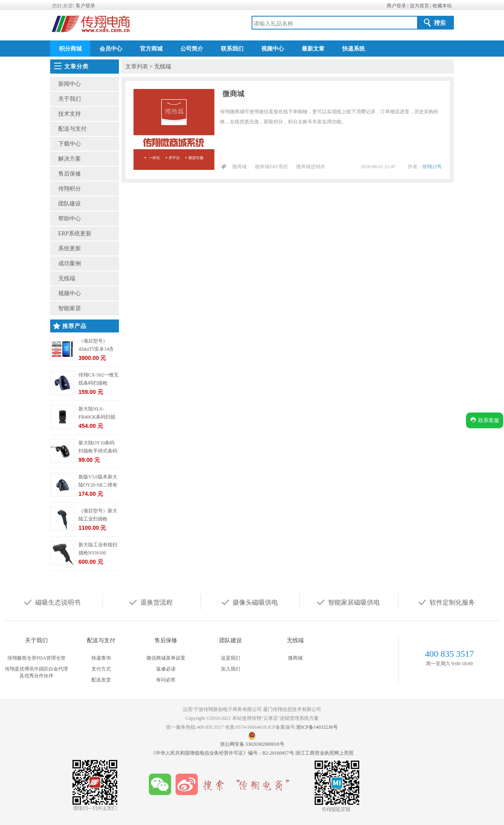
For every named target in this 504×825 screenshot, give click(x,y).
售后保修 (70, 174)
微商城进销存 (311, 167)
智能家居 (70, 308)
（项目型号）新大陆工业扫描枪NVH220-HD (98, 519)
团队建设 (70, 204)
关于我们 (70, 99)
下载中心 (70, 144)
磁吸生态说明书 (52, 602)
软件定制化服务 (446, 602)
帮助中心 (70, 219)
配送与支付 (72, 129)
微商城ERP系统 (271, 167)
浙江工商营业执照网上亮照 (324, 753)
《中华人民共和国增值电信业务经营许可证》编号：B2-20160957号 (223, 753)
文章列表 (137, 67)
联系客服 (485, 420)
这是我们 (231, 658)
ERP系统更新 (75, 234)
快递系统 (354, 49)
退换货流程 (150, 602)
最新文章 (313, 49)
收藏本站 (442, 6)
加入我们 (231, 669)
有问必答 (166, 680)
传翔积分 (70, 189)
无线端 (67, 278)
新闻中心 (70, 84)
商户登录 (396, 6)
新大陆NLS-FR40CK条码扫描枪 (97, 417)
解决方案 (70, 159)
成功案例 (70, 263)
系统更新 (70, 249)
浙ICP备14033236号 (317, 727)
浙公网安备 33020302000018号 (252, 744)
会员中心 (111, 49)
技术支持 (70, 114)
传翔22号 (432, 167)
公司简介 (192, 49)
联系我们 (232, 49)
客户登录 (85, 6)
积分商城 (70, 49)
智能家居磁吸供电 (348, 602)
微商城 (233, 94)
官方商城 (151, 49)
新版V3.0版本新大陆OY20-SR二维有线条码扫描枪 (98, 485)
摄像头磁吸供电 (249, 602)
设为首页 (419, 6)
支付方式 (101, 669)
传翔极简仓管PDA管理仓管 (36, 658)
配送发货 (101, 680)
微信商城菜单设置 (166, 658)
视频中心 (273, 49)
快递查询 (101, 658)
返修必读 (166, 669)
